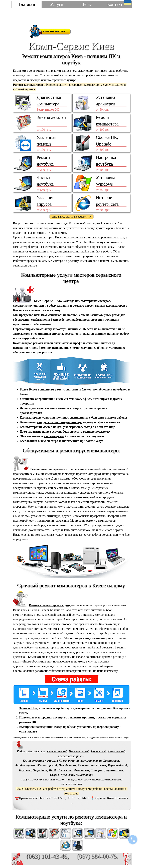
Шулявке (25, 770)
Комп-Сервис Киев (71, 46)
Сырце (54, 775)
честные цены (54, 436)
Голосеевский (67, 756)
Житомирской (47, 765)
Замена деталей (51, 117)
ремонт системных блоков (73, 389)
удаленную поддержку (95, 431)
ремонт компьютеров (83, 761)
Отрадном (40, 770)
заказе (90, 441)
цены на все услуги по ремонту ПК (71, 217)
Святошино (86, 765)
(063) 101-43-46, (48, 856)
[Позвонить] (133, 840)
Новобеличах (67, 765)
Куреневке (67, 775)
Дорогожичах (114, 770)
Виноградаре (84, 775)
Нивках (101, 765)
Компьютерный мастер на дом (41, 427)
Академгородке (25, 765)
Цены (86, 4)
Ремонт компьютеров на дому (50, 605)
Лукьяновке (82, 770)
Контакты (116, 4)
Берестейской (117, 765)
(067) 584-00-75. (97, 856)
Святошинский (57, 751)
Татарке (97, 770)
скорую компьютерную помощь (59, 422)
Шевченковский (79, 751)
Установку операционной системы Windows (50, 399)
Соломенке (65, 770)
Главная (27, 4)
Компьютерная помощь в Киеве (45, 761)
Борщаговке (111, 761)
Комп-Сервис (43, 301)
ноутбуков (120, 389)
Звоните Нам (28, 708)
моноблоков (101, 389)
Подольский (99, 751)
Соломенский (117, 751)
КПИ (53, 770)
